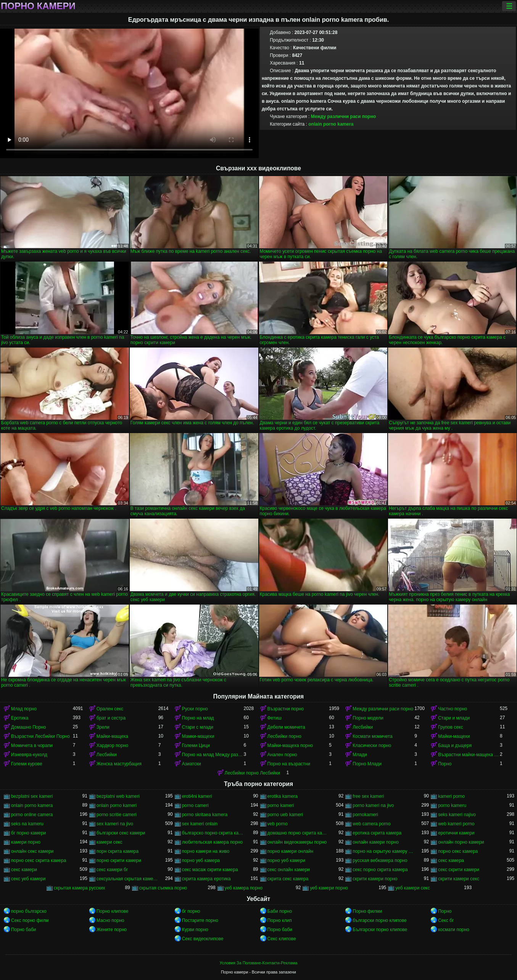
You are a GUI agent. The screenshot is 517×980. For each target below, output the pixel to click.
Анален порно (282, 755)
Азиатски (192, 764)
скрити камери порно (375, 879)
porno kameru (452, 805)
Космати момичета (372, 736)
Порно (445, 764)
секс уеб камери (28, 879)
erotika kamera (283, 796)
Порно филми (367, 911)
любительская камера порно (212, 842)
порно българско (29, 911)
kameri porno (451, 796)
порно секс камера (458, 851)
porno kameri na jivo (373, 805)
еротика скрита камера (377, 833)
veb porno (278, 824)
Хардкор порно (112, 746)
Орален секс (110, 709)
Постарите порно (200, 920)
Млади (360, 755)
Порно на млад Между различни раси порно (213, 755)
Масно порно (110, 920)
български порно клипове (379, 920)
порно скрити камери (119, 860)
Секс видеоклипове (203, 939)
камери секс (110, 842)
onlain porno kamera (331, 124)
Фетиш (275, 718)
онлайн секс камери (32, 851)
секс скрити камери (459, 870)
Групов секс (450, 727)
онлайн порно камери (461, 842)
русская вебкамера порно (380, 860)
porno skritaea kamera (205, 815)
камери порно (26, 842)
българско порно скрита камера (213, 833)
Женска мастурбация (119, 764)
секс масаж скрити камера (210, 870)
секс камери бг (112, 870)
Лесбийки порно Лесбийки (252, 773)
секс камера (451, 860)
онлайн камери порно (376, 842)
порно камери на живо (206, 851)
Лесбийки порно (284, 736)
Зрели (103, 727)
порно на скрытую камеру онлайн (383, 851)
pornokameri (365, 815)
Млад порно (24, 709)
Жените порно (112, 930)
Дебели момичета (286, 727)
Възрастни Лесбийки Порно (40, 736)
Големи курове (27, 764)
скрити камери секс (459, 879)
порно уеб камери (287, 860)
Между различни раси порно (344, 116)
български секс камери (121, 833)
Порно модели (368, 718)
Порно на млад (198, 718)
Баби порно (280, 911)
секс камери (24, 870)
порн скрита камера (118, 851)
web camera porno (371, 824)
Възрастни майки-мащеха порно (469, 755)
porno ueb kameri (285, 815)
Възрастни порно (286, 709)
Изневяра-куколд (29, 755)
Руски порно (195, 709)
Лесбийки (363, 727)
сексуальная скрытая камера (127, 879)
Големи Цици (196, 746)
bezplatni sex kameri (32, 796)
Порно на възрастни (289, 764)
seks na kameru (27, 824)
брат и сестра (111, 718)
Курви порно (195, 930)
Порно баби (23, 930)
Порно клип (280, 920)
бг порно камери (29, 833)
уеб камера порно (244, 888)
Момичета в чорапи (32, 746)
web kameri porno (456, 824)
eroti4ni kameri (197, 796)
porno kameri (281, 805)
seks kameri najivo (457, 815)
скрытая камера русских (80, 888)
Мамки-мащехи (198, 736)
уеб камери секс (413, 888)
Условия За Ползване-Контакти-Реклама (259, 963)
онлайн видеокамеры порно (297, 842)
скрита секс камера (288, 879)
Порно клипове (113, 911)
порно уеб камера (201, 860)
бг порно (191, 911)
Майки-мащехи (454, 736)
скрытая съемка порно (163, 888)
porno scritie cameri (117, 815)
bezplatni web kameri (118, 796)
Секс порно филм (30, 920)
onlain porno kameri (117, 805)
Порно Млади (367, 764)
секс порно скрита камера (380, 870)
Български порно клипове (380, 930)
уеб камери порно (329, 888)
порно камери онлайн (291, 851)
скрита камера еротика (206, 879)
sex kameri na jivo (115, 824)
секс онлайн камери (289, 870)
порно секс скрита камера (39, 860)
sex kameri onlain (200, 824)
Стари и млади (454, 718)
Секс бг (446, 920)
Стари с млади (198, 727)
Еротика (20, 718)
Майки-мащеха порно (290, 746)
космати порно (453, 930)
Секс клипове (282, 939)
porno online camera (32, 815)
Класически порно (372, 746)
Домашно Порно (28, 727)
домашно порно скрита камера (298, 833)
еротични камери (456, 833)
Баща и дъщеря (455, 746)
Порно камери (38, 6)
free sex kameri (368, 796)
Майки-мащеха (112, 736)
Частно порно (453, 709)
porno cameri (195, 805)
